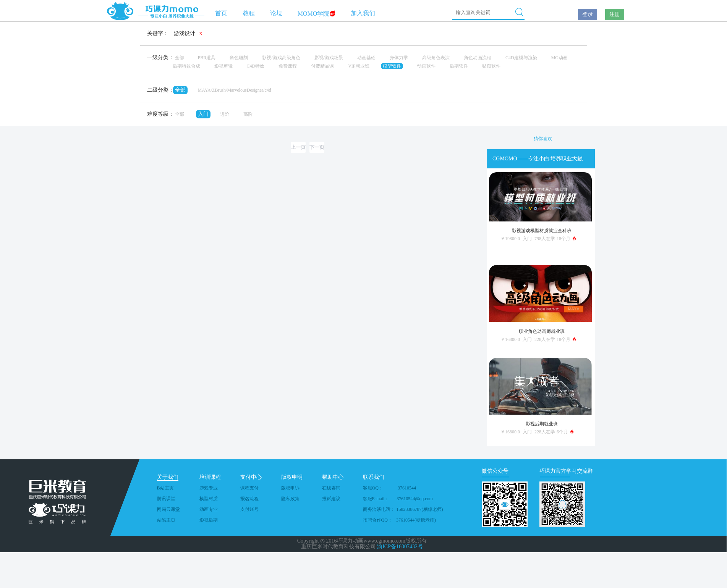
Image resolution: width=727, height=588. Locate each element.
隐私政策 (290, 499)
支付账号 (249, 509)
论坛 (276, 13)
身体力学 (399, 58)
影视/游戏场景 (329, 58)
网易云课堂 (168, 509)
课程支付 (249, 488)
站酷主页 (166, 520)
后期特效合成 (186, 66)
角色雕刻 (239, 58)
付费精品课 (322, 66)
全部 (180, 58)
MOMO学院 (317, 14)
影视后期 (209, 520)
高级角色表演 (436, 58)
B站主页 (165, 488)
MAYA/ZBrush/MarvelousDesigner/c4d (235, 90)
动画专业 (209, 509)
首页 (221, 13)
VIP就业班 (359, 66)
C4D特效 (256, 66)
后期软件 (459, 66)
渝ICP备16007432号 (400, 547)
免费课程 (288, 66)
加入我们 (363, 13)
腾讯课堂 (166, 499)
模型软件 (392, 66)
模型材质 (209, 499)
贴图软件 (491, 66)
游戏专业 (209, 488)
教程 (249, 13)
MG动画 (559, 58)
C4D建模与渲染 (521, 58)
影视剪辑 (223, 66)
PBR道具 (207, 58)
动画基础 (366, 58)
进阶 (225, 114)
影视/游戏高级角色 (281, 58)
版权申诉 (290, 488)
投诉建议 (331, 499)
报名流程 (249, 499)
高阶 (248, 114)
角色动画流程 (478, 58)
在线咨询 (331, 488)
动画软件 (426, 66)
